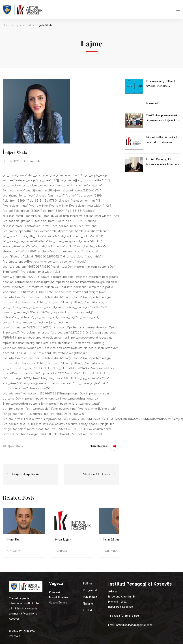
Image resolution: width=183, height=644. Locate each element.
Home (7, 25)
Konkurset (152, 103)
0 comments (32, 161)
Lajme (18, 25)
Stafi (29, 25)
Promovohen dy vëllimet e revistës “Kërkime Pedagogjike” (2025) (161, 86)
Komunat (55, 592)
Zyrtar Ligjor (63, 540)
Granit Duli (13, 540)
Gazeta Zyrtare (58, 603)
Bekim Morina (111, 540)
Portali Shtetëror (59, 597)
